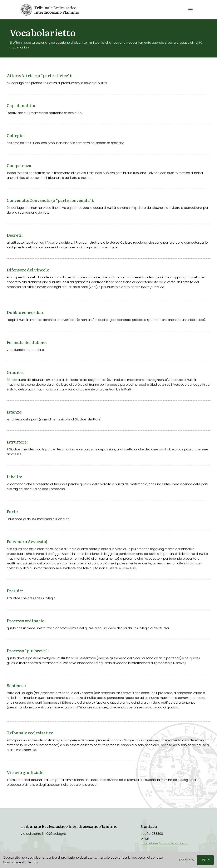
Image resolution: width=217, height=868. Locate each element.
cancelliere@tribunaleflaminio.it (164, 843)
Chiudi (205, 860)
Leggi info (187, 860)
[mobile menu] (190, 10)
